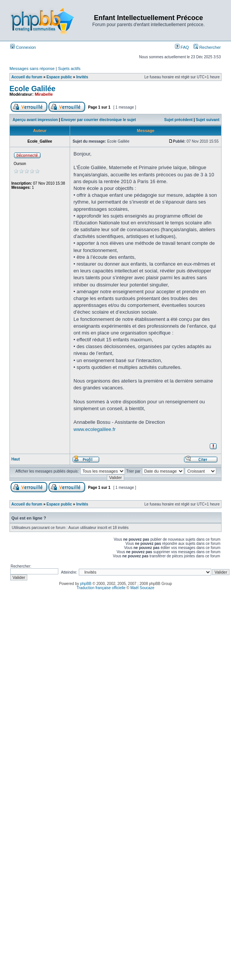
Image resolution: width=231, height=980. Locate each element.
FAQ (182, 47)
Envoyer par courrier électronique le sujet (98, 120)
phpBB (86, 584)
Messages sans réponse (32, 68)
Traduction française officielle (101, 588)
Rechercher (207, 47)
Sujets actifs (69, 68)
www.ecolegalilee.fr (94, 429)
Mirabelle (44, 94)
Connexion (23, 47)
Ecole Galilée (32, 89)
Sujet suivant (208, 120)
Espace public (59, 77)
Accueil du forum (27, 77)
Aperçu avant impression (35, 120)
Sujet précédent (179, 120)
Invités (82, 77)
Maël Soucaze (142, 588)
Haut (16, 459)
